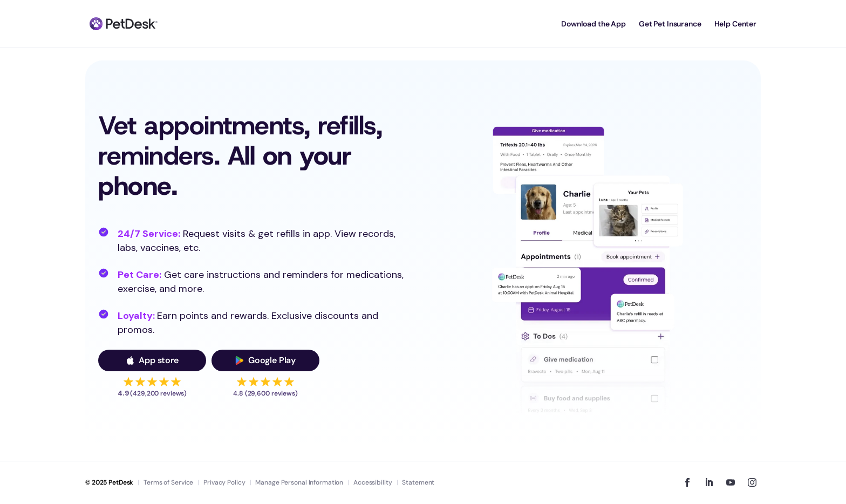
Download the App (593, 24)
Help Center (735, 24)
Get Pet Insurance (670, 24)
